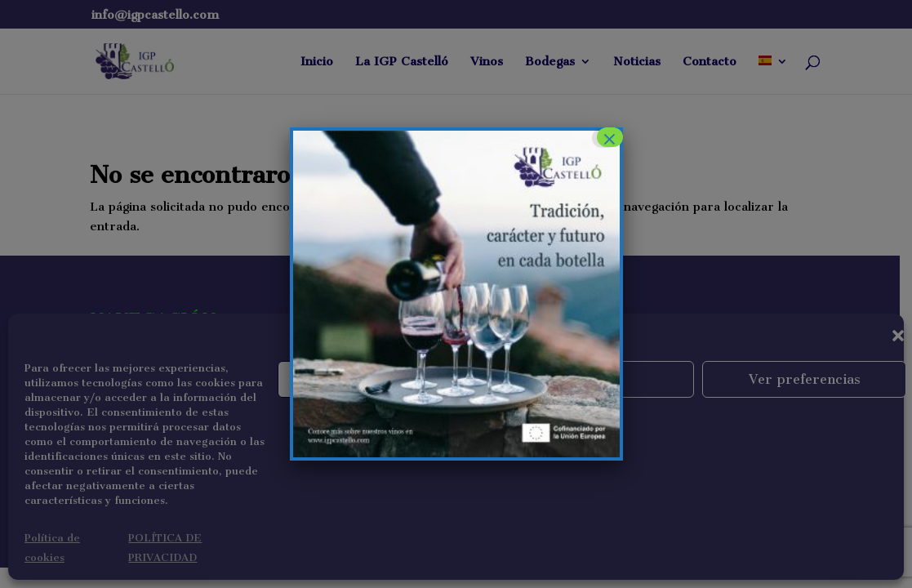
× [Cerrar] (609, 137)
